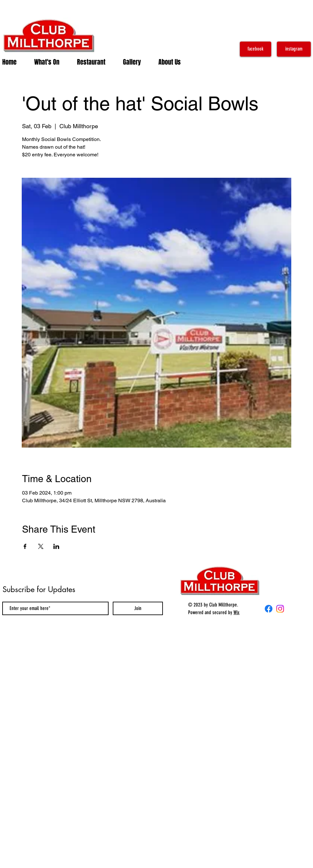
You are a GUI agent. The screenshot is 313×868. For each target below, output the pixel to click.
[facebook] (256, 49)
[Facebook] (269, 609)
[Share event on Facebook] (25, 546)
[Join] (138, 608)
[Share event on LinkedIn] (56, 546)
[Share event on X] (41, 546)
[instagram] (294, 49)
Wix (237, 612)
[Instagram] (280, 609)
